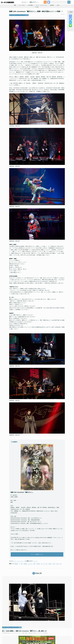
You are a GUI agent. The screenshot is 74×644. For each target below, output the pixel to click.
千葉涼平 (50, 574)
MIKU (57, 574)
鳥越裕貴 (25, 574)
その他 (66, 14)
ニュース (12, 24)
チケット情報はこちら (37, 563)
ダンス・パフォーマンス (42, 14)
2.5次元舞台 (31, 14)
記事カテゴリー (33, 5)
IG (19, 574)
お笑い (60, 14)
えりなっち (30, 574)
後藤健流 (16, 574)
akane (54, 574)
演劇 (14, 14)
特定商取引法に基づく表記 (32, 634)
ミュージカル (22, 14)
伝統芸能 (53, 14)
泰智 (22, 574)
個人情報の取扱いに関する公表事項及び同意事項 (40, 631)
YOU (42, 574)
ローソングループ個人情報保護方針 (59, 631)
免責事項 (41, 634)
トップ (9, 631)
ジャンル (24, 5)
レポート (6, 604)
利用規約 (14, 631)
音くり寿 (45, 574)
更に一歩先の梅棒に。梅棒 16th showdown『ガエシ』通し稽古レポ (14, 610)
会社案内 (46, 634)
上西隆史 (38, 574)
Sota (60, 574)
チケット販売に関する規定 (23, 631)
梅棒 (34, 574)
